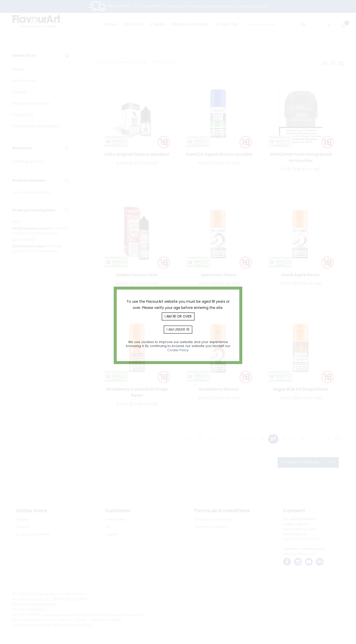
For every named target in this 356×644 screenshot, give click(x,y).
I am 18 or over (178, 316)
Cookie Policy (178, 350)
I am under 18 (178, 329)
